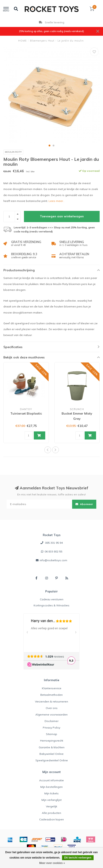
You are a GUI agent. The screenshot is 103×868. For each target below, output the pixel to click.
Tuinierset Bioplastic (26, 413)
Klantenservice (52, 688)
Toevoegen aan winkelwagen (62, 216)
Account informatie (51, 780)
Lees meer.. (56, 201)
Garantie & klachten (52, 747)
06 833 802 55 (53, 551)
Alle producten (51, 813)
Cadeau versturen (52, 599)
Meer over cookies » (52, 863)
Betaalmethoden (51, 695)
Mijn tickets (51, 793)
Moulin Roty (13, 152)
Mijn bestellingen (51, 787)
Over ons (52, 708)
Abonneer (84, 504)
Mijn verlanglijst (51, 800)
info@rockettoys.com (53, 560)
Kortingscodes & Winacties (51, 605)
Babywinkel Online (51, 754)
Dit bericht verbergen (78, 858)
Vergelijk (51, 806)
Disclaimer (51, 721)
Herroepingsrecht (52, 741)
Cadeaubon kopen (51, 819)
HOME (23, 41)
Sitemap (51, 734)
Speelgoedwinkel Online (52, 760)
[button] (49, 146)
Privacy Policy (51, 728)
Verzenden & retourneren (51, 701)
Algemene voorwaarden (51, 714)
